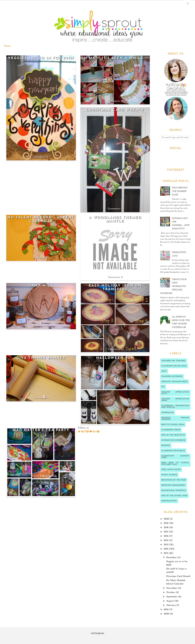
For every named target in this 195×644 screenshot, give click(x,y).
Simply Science (169, 475)
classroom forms (171, 430)
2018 (167, 528)
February (171, 605)
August (171, 601)
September (172, 597)
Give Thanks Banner (41, 358)
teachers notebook (172, 376)
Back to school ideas (173, 425)
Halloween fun (115, 358)
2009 (167, 614)
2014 (167, 540)
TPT (163, 387)
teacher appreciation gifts (175, 393)
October (171, 592)
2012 (167, 549)
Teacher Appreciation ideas (175, 400)
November (172, 588)
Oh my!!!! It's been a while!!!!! (115, 58)
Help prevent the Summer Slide (180, 191)
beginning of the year (174, 480)
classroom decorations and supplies (175, 407)
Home (7, 46)
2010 (167, 610)
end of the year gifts (173, 435)
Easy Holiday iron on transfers (115, 288)
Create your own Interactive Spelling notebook (173, 286)
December (172, 558)
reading (166, 445)
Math (164, 371)
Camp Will (41, 286)
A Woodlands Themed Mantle (115, 219)
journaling (168, 413)
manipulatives (169, 501)
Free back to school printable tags (175, 464)
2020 (167, 519)
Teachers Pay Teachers (174, 361)
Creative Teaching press (175, 382)
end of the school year (174, 496)
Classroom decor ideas (174, 366)
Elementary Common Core (175, 457)
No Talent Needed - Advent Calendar (41, 219)
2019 (167, 523)
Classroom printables (173, 451)
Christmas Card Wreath (115, 110)
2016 (167, 536)
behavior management (173, 485)
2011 (166, 553)
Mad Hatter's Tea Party (41, 430)
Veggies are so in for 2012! (41, 58)
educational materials (174, 490)
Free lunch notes (171, 470)
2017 (167, 532)
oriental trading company (175, 419)
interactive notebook (173, 440)
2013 (167, 545)
